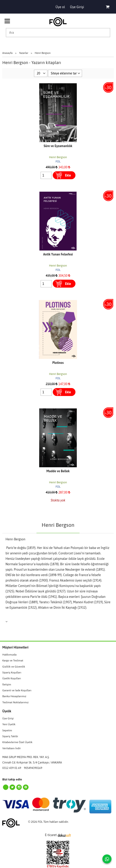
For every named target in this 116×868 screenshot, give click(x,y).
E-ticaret (51, 835)
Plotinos (58, 363)
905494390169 (33, 768)
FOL (58, 161)
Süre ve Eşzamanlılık (58, 146)
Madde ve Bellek (58, 471)
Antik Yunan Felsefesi (58, 254)
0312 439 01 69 (12, 768)
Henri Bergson (58, 157)
